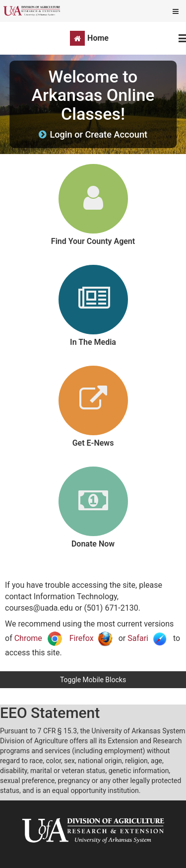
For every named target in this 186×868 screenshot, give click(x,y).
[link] (93, 205)
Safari (147, 638)
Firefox (91, 638)
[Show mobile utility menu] (176, 11)
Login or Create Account (98, 134)
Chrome (39, 638)
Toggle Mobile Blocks (93, 680)
